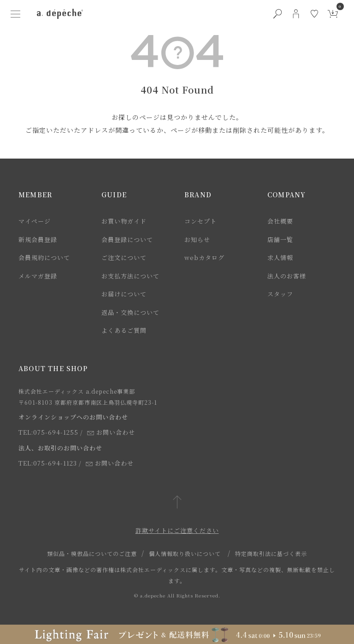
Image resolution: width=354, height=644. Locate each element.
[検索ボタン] (277, 14)
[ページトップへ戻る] (177, 503)
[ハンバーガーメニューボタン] (16, 14)
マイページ (35, 221)
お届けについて (124, 294)
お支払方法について (130, 276)
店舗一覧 (280, 239)
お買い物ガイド (124, 221)
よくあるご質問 (124, 330)
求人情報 (280, 257)
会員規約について (44, 257)
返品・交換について (130, 312)
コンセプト (201, 221)
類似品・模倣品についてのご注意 (92, 553)
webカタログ (204, 257)
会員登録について (127, 239)
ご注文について (124, 257)
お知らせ (197, 239)
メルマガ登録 (38, 276)
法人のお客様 (287, 276)
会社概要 (280, 221)
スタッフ (280, 294)
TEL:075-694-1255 (48, 432)
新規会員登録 (38, 239)
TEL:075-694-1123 (48, 463)
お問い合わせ (111, 432)
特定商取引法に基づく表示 (271, 553)
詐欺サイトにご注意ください (177, 530)
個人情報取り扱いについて (185, 553)
